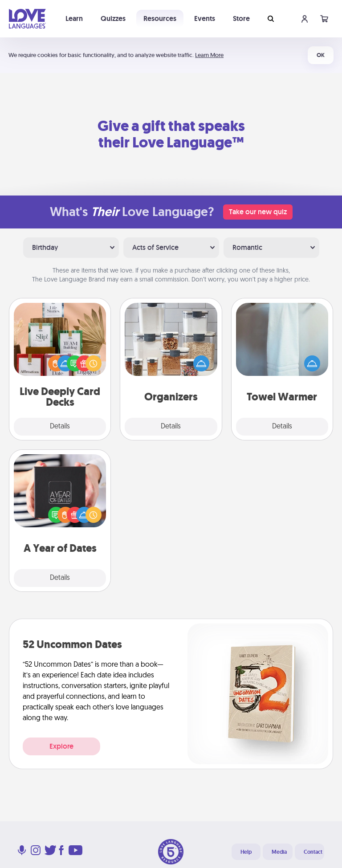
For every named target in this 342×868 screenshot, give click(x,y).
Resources (160, 18)
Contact (313, 852)
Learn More (209, 55)
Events (205, 18)
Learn (74, 18)
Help (246, 852)
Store (241, 18)
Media (279, 852)
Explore (61, 746)
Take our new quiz (258, 212)
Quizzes (113, 18)
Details (60, 427)
